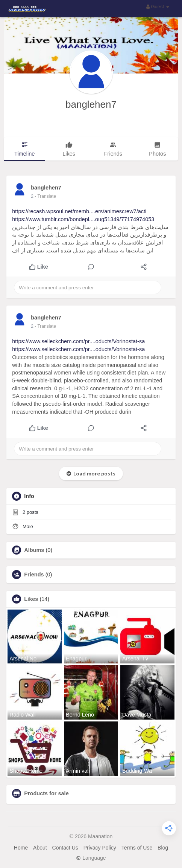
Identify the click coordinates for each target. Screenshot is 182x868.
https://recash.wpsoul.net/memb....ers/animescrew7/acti (79, 211)
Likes (31, 599)
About (40, 848)
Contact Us (65, 848)
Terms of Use (137, 848)
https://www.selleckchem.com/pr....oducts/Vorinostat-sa (78, 341)
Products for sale (46, 793)
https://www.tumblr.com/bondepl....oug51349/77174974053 (83, 219)
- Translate (45, 196)
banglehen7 (91, 104)
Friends (34, 575)
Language (91, 858)
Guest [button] (158, 7)
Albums (34, 550)
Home (21, 848)
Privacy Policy (100, 848)
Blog (163, 848)
